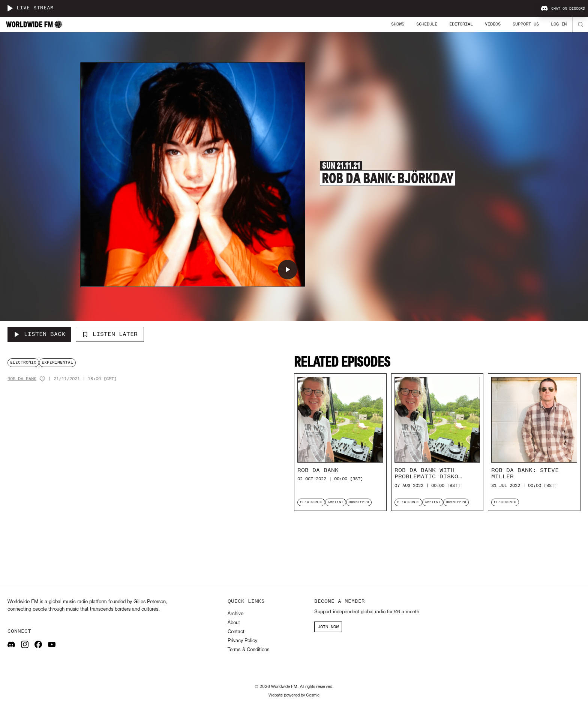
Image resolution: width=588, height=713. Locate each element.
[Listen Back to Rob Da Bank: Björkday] (39, 334)
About (234, 623)
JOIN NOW (328, 627)
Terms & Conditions (248, 650)
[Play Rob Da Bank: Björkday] (288, 270)
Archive (235, 614)
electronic (23, 362)
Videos (493, 24)
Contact (236, 632)
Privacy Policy (242, 641)
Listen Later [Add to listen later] (110, 334)
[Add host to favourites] (42, 379)
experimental (57, 362)
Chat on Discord (563, 9)
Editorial (461, 24)
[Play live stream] (10, 8)
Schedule (427, 24)
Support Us (526, 24)
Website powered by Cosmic (294, 695)
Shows (398, 24)
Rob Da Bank (22, 379)
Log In (559, 24)
